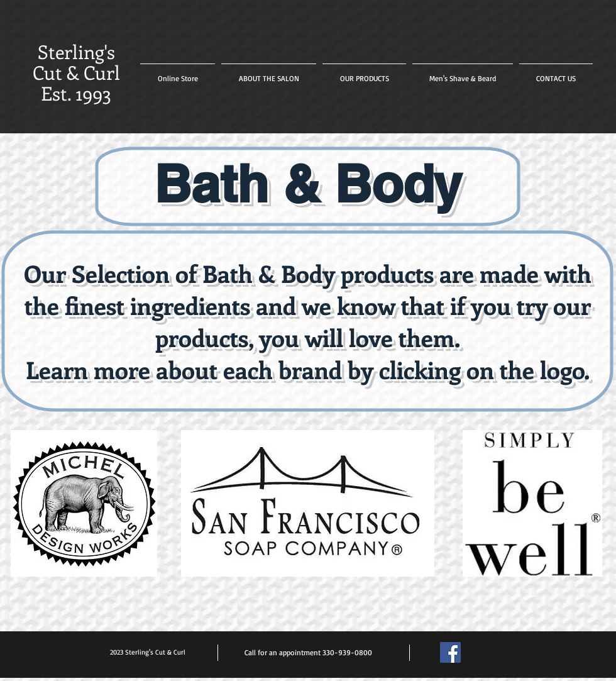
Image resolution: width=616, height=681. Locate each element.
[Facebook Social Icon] (450, 652)
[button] (364, 73)
